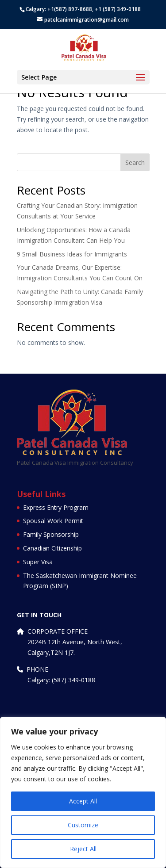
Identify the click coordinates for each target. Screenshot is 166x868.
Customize (83, 825)
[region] (83, 792)
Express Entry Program (56, 507)
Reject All (83, 849)
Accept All (83, 801)
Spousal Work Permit (53, 521)
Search (135, 163)
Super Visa (38, 562)
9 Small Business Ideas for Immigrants (72, 254)
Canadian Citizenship (52, 548)
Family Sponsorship (51, 534)
